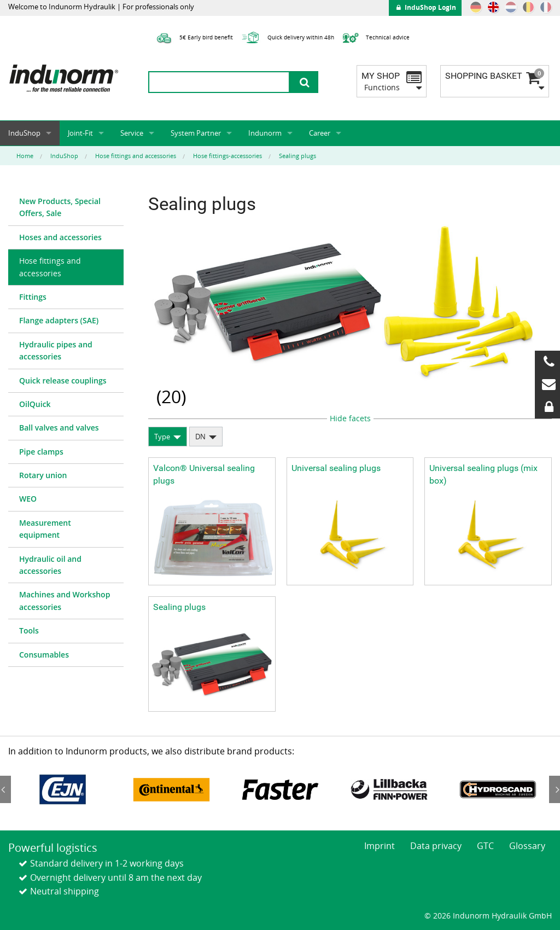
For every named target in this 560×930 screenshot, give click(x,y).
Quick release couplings (63, 380)
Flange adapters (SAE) (59, 320)
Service (132, 133)
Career (320, 133)
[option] (63, 790)
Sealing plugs (179, 607)
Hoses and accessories (60, 237)
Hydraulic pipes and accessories (56, 350)
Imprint (380, 846)
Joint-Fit (80, 133)
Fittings (33, 297)
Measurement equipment (45, 529)
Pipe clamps (41, 452)
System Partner (196, 133)
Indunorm (265, 133)
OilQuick (35, 404)
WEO (28, 499)
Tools (29, 630)
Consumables (44, 655)
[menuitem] (66, 208)
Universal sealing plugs (336, 468)
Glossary (527, 846)
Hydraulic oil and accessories (50, 565)
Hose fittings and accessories (50, 267)
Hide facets (350, 418)
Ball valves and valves (59, 428)
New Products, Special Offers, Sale (60, 207)
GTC (485, 846)
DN (200, 437)
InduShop (24, 133)
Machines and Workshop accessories (65, 600)
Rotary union (43, 475)
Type (162, 437)
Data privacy (436, 846)
